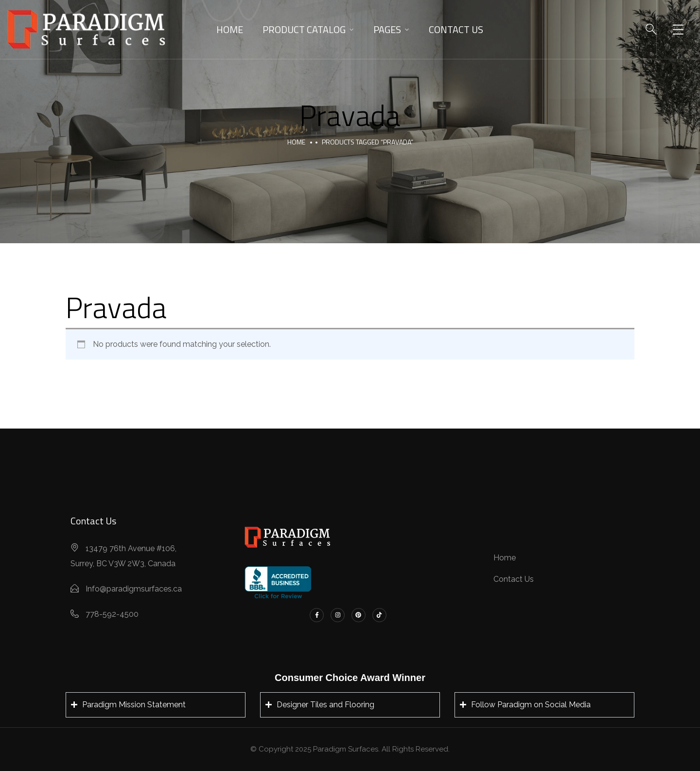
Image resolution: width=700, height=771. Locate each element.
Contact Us (456, 29)
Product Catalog (304, 29)
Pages (387, 29)
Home (230, 29)
